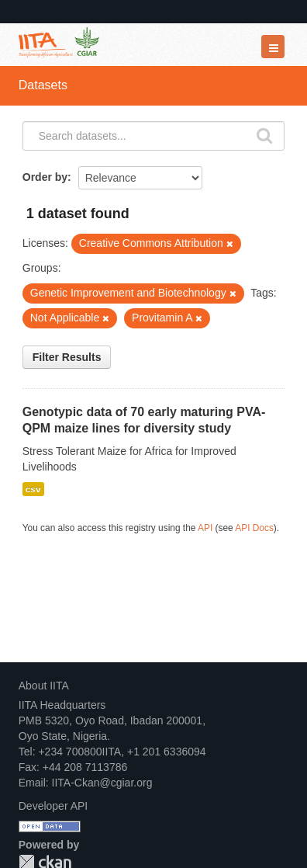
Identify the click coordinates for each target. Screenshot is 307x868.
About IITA (44, 686)
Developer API (53, 806)
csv (33, 489)
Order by (45, 177)
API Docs (254, 528)
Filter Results (67, 357)
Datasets (43, 85)
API (205, 528)
